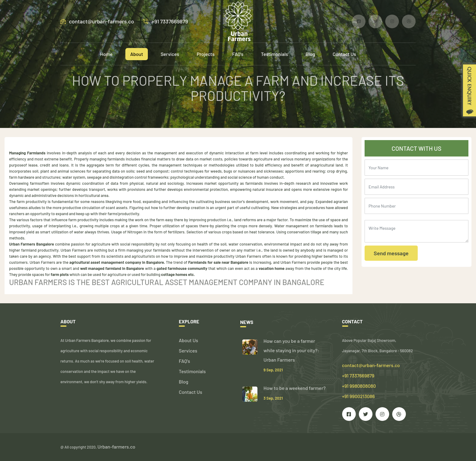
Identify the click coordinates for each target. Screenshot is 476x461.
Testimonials (275, 54)
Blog (310, 54)
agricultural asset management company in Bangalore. (117, 262)
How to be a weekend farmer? (295, 388)
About (137, 54)
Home (106, 54)
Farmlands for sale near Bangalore (218, 262)
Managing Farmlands (27, 153)
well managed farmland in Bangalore (112, 268)
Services (170, 54)
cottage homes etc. (178, 274)
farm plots (60, 274)
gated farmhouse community (182, 268)
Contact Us (344, 54)
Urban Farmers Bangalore (32, 244)
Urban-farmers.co (116, 447)
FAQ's (238, 54)
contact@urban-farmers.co (97, 21)
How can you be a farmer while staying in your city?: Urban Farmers (291, 350)
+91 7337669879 (165, 21)
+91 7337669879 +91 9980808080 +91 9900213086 (359, 386)
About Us (188, 340)
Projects (206, 54)
